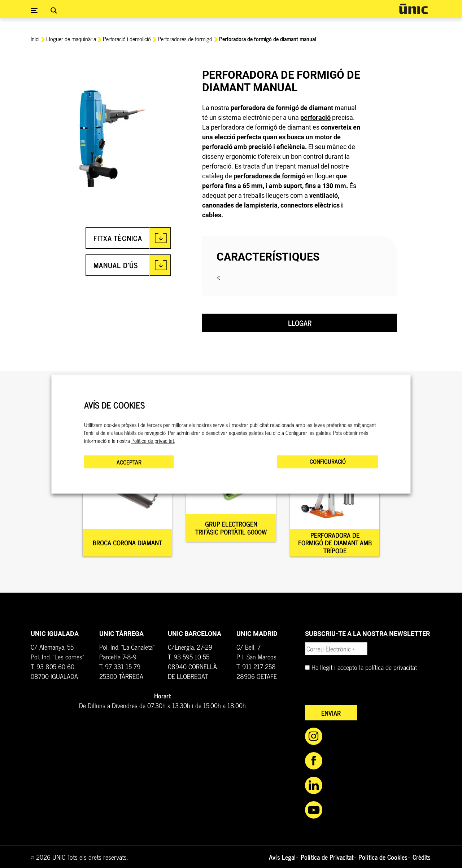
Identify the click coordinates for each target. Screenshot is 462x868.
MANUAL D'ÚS (116, 265)
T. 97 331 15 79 (120, 666)
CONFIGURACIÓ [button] (328, 461)
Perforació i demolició (127, 39)
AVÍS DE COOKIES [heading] (114, 405)
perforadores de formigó (269, 176)
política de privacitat (391, 667)
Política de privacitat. (153, 441)
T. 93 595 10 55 (189, 657)
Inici (35, 39)
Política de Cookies (383, 857)
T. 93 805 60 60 (53, 666)
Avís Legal (282, 857)
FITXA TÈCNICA (118, 238)
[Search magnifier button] (54, 10)
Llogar (300, 323)
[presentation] (360, 691)
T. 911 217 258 (256, 666)
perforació (315, 117)
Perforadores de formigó (185, 39)
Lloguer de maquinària (71, 39)
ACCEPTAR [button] (129, 462)
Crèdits (422, 857)
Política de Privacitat (327, 857)
